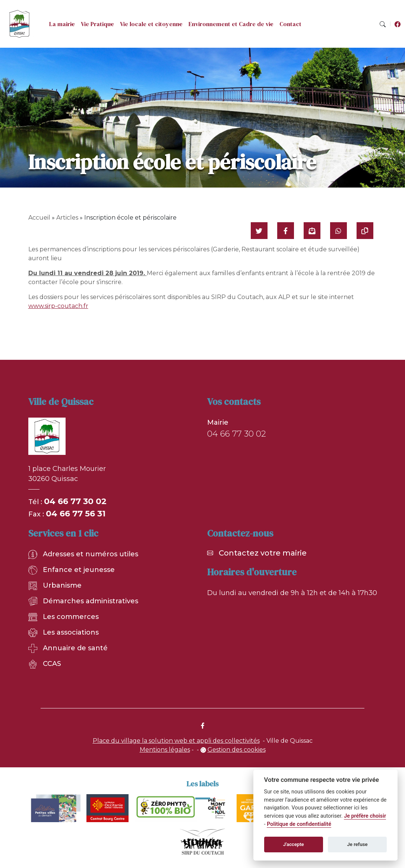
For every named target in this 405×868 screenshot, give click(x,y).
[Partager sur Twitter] (259, 231)
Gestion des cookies (237, 750)
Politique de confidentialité (299, 824)
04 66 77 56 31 (76, 514)
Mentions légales (165, 750)
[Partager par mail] (312, 231)
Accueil (39, 218)
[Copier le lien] (365, 231)
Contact (290, 24)
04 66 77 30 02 (75, 501)
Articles (67, 218)
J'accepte (294, 844)
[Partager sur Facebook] (286, 231)
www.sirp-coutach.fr (58, 306)
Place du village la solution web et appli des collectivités (176, 741)
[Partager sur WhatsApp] (338, 231)
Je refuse (357, 844)
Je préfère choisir (365, 816)
